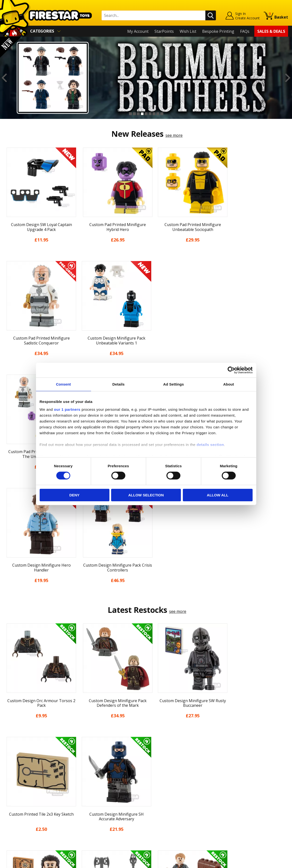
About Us (12, 770)
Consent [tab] (64, 384)
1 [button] (130, 114)
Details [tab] (118, 384)
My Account (138, 31)
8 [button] (158, 114)
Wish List (188, 31)
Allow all (218, 495)
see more (174, 135)
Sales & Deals (271, 31)
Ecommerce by (270, 862)
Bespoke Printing (218, 31)
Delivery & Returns (21, 792)
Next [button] (288, 78)
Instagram (182, 776)
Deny (74, 495)
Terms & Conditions (22, 799)
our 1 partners (67, 409)
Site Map (12, 827)
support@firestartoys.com (99, 780)
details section (210, 444)
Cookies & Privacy (20, 806)
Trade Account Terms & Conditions (107, 809)
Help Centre (86, 764)
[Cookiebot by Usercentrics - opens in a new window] (231, 370)
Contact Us (85, 756)
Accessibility (15, 813)
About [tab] (229, 384)
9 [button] (162, 114)
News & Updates (19, 777)
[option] (146, 78)
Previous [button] (4, 78)
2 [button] (134, 114)
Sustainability (16, 820)
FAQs (245, 31)
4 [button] (142, 114)
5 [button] (146, 114)
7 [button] (154, 114)
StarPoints (164, 31)
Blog (8, 785)
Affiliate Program (91, 817)
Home (9, 756)
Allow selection (146, 495)
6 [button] (150, 114)
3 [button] (138, 114)
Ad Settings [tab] (174, 384)
